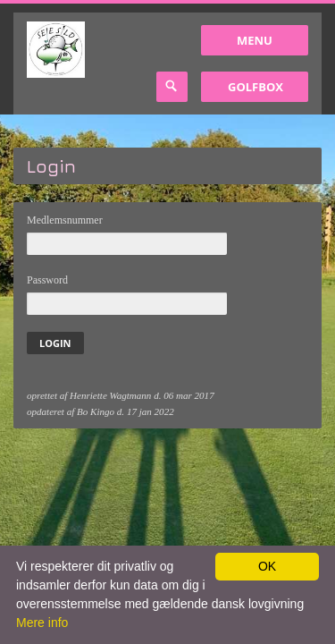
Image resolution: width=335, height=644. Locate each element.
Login (55, 343)
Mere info (42, 623)
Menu (255, 40)
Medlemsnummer (65, 220)
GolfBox (255, 87)
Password (47, 280)
